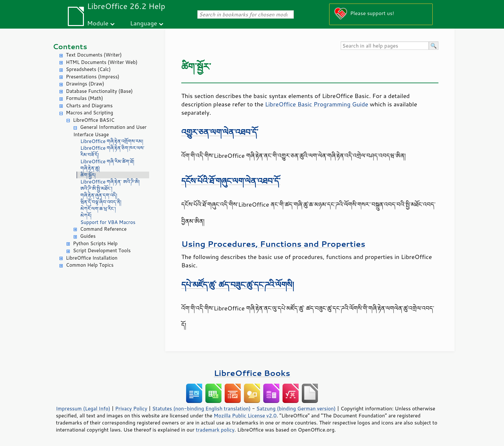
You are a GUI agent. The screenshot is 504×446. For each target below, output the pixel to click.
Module (98, 23)
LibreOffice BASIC (94, 120)
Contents (70, 46)
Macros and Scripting (90, 113)
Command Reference (103, 229)
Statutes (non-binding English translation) (201, 408)
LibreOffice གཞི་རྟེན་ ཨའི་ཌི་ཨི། (110, 182)
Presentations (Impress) (93, 77)
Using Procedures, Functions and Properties (273, 244)
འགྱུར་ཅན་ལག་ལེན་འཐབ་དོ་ (220, 132)
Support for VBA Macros (108, 222)
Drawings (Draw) (85, 84)
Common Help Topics (90, 265)
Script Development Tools (102, 250)
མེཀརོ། (86, 215)
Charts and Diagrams (89, 106)
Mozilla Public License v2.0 (245, 415)
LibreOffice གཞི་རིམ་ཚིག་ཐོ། (107, 161)
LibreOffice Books (252, 373)
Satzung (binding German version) (296, 408)
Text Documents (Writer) (94, 55)
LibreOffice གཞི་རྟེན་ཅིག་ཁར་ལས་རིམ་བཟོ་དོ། (112, 151)
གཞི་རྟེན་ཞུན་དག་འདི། (99, 195)
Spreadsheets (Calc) (88, 69)
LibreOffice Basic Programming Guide (316, 104)
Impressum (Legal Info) (83, 408)
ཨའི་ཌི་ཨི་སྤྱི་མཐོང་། (96, 188)
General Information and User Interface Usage (110, 131)
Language (144, 23)
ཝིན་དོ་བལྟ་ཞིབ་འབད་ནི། (101, 202)
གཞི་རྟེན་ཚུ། (90, 168)
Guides (88, 236)
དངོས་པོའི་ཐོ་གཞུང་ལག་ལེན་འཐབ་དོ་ (231, 181)
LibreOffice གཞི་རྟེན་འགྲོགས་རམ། (112, 141)
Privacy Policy (131, 408)
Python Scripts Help (95, 243)
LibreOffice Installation (92, 258)
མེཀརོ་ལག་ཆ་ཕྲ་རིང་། (98, 209)
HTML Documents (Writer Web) (102, 62)
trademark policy (215, 430)
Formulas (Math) (85, 98)
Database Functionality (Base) (99, 91)
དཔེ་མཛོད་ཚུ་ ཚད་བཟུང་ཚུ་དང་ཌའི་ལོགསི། (238, 285)
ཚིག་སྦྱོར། (88, 175)
